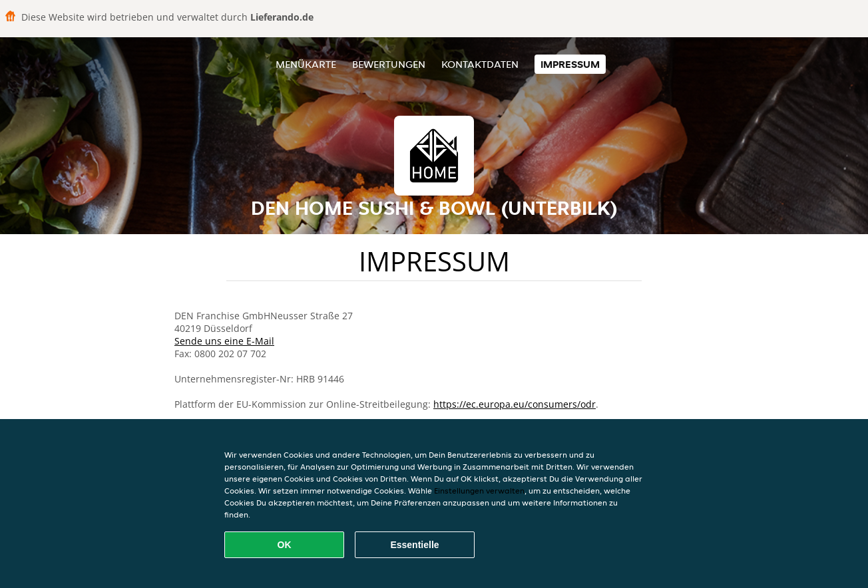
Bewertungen (389, 64)
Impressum (570, 64)
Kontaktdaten (480, 64)
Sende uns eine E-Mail (224, 341)
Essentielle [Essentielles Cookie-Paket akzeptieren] (414, 545)
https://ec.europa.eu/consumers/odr (515, 404)
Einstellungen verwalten (479, 491)
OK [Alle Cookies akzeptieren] (285, 545)
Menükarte (306, 64)
